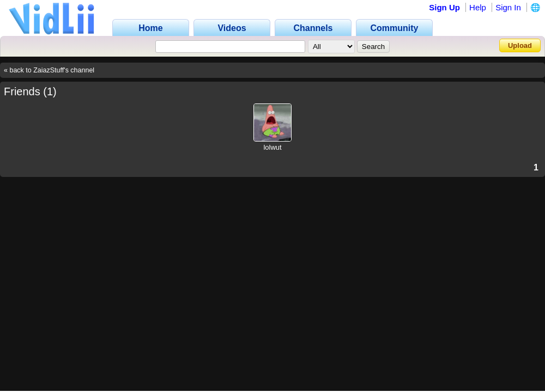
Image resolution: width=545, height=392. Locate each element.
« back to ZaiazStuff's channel (49, 70)
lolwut (272, 147)
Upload (520, 45)
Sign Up (444, 7)
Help (478, 7)
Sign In (508, 7)
